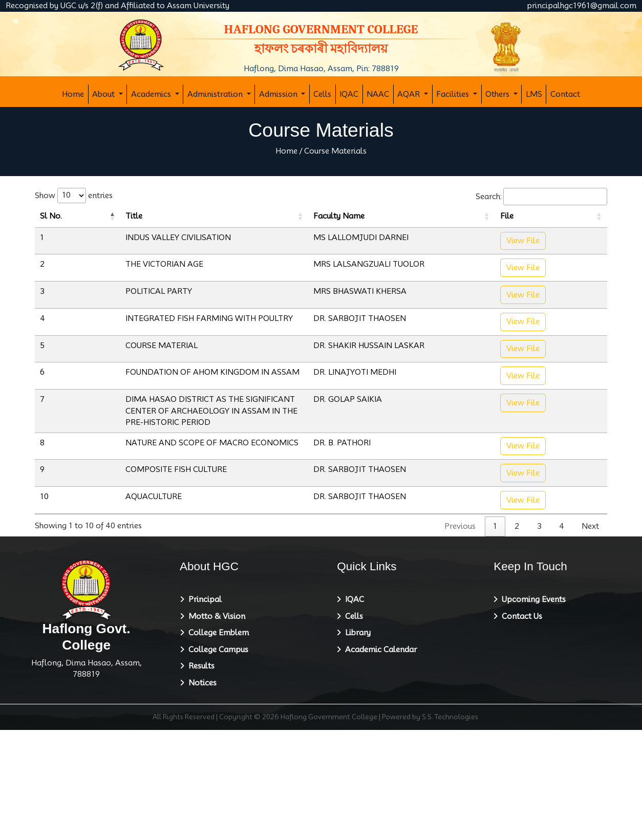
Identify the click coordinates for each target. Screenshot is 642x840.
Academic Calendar (379, 760)
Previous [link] (460, 637)
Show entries (74, 196)
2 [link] (517, 637)
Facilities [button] (454, 94)
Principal (203, 710)
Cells (322, 94)
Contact (565, 94)
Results (199, 777)
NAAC (378, 94)
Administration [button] (216, 94)
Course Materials (335, 151)
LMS (534, 94)
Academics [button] (152, 94)
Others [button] (498, 94)
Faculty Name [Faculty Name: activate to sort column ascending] (477, 228)
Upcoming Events (532, 710)
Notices (200, 793)
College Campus (216, 760)
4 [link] (562, 637)
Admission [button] (279, 94)
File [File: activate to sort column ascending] (565, 228)
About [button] (104, 94)
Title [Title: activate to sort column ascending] (87, 228)
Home (73, 94)
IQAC (349, 94)
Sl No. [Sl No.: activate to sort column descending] (46, 222)
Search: (541, 197)
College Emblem (217, 743)
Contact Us (520, 726)
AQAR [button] (410, 94)
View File (580, 258)
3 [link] (539, 637)
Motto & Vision (215, 726)
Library (356, 743)
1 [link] (495, 637)
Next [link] (590, 637)
